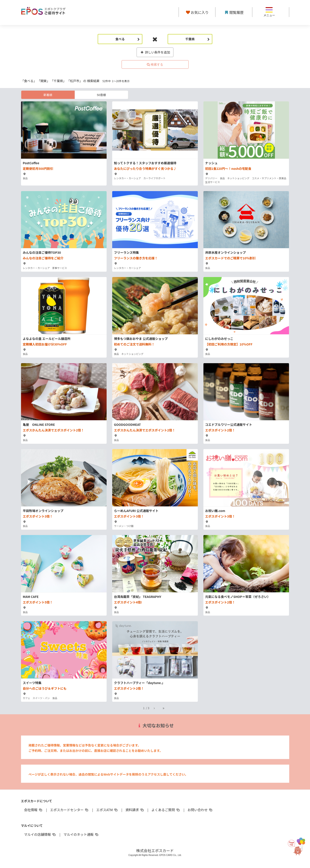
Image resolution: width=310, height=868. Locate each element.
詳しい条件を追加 (155, 52)
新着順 (48, 95)
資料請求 (135, 810)
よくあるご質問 (166, 810)
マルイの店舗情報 (40, 834)
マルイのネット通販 (81, 834)
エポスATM (107, 810)
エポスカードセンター (70, 810)
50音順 (101, 95)
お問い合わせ (200, 810)
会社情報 (34, 810)
